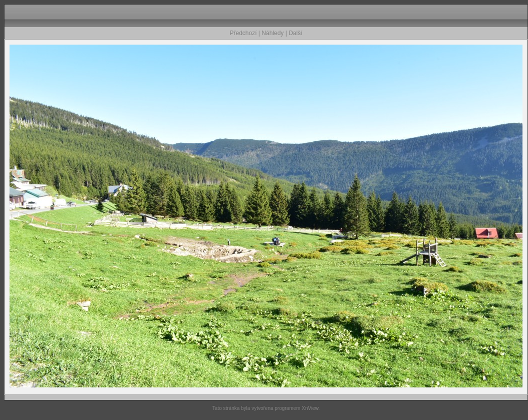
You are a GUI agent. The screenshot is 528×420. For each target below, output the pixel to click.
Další (295, 33)
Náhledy (273, 33)
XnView (310, 408)
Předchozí (243, 33)
